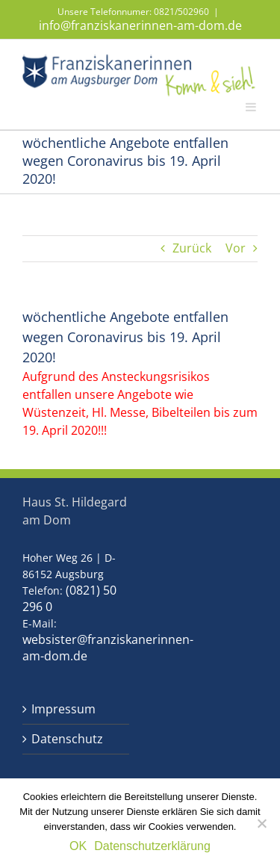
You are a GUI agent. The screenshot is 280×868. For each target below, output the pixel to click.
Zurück (192, 248)
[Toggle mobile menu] (252, 106)
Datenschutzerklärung (152, 846)
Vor (236, 248)
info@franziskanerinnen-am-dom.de (140, 25)
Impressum (63, 709)
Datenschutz (67, 739)
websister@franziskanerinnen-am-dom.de (108, 648)
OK (78, 846)
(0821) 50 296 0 (69, 598)
